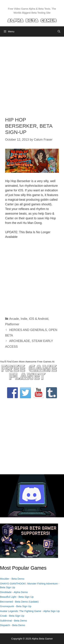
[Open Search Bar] (59, 31)
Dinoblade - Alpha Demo (14, 592)
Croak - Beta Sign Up (12, 616)
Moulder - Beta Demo (12, 579)
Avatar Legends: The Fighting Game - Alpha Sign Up (30, 611)
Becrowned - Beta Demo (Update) (19, 602)
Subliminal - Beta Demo (13, 621)
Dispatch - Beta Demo (13, 625)
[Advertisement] (32, 74)
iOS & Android (39, 319)
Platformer (12, 324)
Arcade (14, 319)
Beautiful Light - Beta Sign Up (17, 597)
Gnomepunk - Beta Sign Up (16, 606)
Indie (24, 319)
